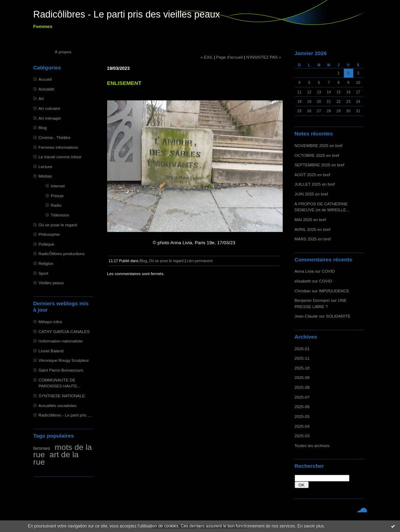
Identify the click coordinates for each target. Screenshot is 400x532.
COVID (328, 271)
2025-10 (302, 368)
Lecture (45, 167)
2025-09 (302, 377)
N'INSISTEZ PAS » (264, 57)
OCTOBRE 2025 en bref (317, 155)
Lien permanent (200, 261)
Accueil (45, 79)
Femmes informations (58, 147)
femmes (42, 448)
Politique (47, 244)
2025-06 (302, 407)
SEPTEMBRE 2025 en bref (320, 165)
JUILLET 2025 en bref (315, 184)
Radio (56, 205)
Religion (46, 263)
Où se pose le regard (58, 225)
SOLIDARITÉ (338, 316)
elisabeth (303, 281)
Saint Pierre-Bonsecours (61, 370)
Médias (45, 176)
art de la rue (56, 458)
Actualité (47, 89)
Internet (58, 186)
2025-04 (302, 426)
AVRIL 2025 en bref (313, 229)
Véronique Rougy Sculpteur (64, 360)
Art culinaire (50, 108)
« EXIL (207, 57)
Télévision (60, 215)
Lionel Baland (51, 351)
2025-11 (302, 358)
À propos (63, 52)
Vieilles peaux (51, 283)
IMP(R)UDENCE (334, 291)
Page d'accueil (230, 57)
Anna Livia (304, 271)
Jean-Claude (306, 316)
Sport (44, 273)
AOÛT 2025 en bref (313, 175)
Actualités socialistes (58, 405)
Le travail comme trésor (60, 157)
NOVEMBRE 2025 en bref (319, 145)
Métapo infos (50, 322)
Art (41, 98)
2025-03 (302, 436)
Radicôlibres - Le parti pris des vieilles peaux (127, 14)
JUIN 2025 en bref (311, 194)
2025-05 (302, 416)
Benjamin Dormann (312, 300)
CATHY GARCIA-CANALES (64, 331)
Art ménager (50, 118)
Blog (43, 128)
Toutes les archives (312, 445)
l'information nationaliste (61, 341)
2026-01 (302, 349)
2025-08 (302, 387)
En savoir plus (311, 526)
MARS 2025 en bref (313, 239)
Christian (303, 291)
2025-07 (302, 397)
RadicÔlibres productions (62, 254)
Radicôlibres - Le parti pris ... (65, 415)
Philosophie (49, 234)
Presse (57, 196)
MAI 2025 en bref (310, 220)
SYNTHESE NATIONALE (62, 396)
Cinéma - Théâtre (55, 137)
